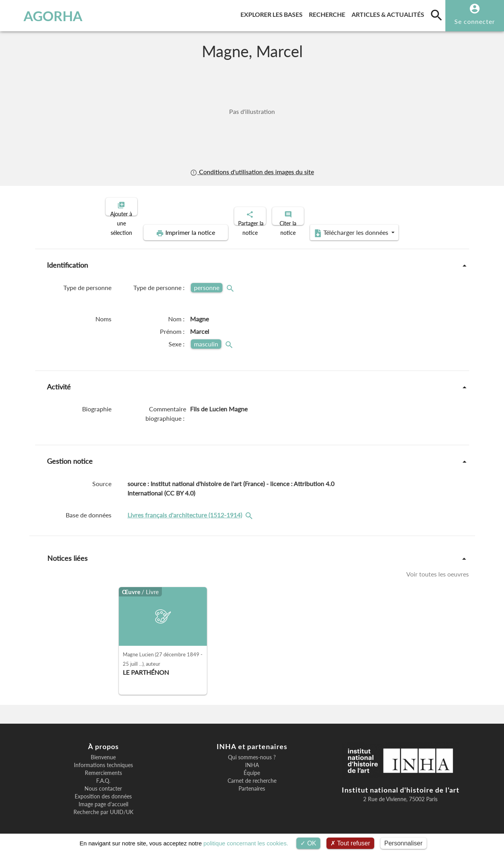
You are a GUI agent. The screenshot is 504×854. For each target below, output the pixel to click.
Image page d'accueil (103, 798)
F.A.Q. (103, 774)
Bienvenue (103, 751)
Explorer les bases (273, 13)
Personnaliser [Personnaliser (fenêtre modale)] (404, 843)
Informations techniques (103, 759)
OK (308, 843)
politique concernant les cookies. (246, 843)
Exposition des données (103, 790)
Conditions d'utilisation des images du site (252, 172)
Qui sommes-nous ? (252, 751)
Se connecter (475, 21)
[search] (436, 15)
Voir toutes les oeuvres (438, 567)
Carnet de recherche (252, 774)
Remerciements (103, 766)
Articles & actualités (389, 13)
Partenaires (252, 782)
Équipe (252, 766)
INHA (252, 759)
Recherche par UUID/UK (103, 805)
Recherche (329, 13)
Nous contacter (103, 782)
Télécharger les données (340, 226)
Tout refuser (350, 843)
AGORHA (45, 16)
